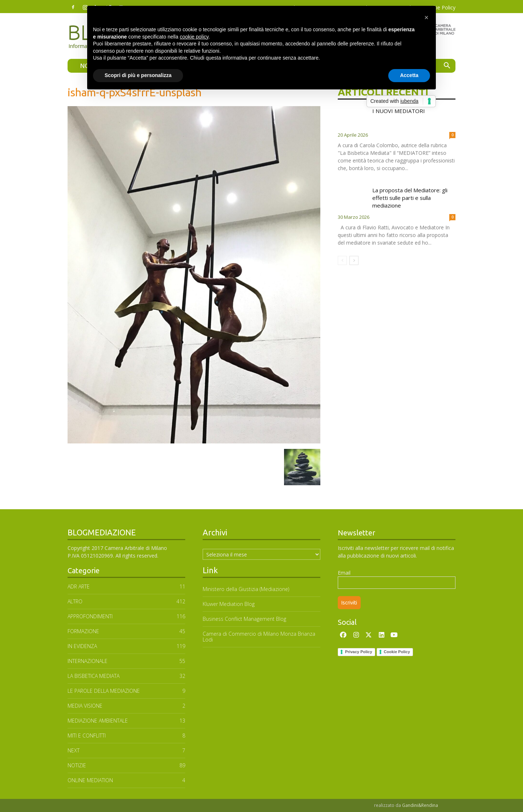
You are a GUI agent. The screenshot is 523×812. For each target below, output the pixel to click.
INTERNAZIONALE (88, 661)
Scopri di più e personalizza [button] (138, 75)
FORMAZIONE (83, 631)
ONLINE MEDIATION (90, 780)
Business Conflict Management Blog (244, 619)
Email (344, 573)
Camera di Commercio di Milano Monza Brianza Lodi (259, 637)
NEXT (74, 750)
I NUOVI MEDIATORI (399, 111)
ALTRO (75, 601)
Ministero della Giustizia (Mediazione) (246, 589)
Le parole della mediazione (104, 691)
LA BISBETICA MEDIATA (94, 676)
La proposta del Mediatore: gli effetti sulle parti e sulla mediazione (410, 198)
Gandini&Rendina (420, 805)
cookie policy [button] (194, 37)
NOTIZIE (77, 765)
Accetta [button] (409, 75)
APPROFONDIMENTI (90, 616)
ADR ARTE (79, 586)
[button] (447, 66)
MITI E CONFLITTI (87, 735)
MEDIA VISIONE (85, 706)
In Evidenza (82, 646)
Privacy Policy (359, 652)
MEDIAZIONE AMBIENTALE (98, 721)
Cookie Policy (397, 652)
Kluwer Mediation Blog (229, 604)
